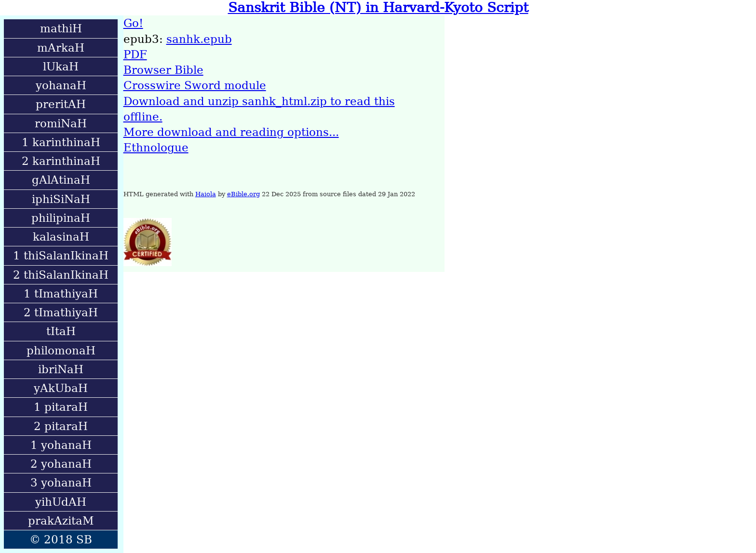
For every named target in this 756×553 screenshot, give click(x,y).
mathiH (61, 28)
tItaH (61, 331)
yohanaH (61, 85)
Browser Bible (163, 70)
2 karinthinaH (61, 161)
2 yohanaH (61, 464)
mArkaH (61, 48)
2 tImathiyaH (61, 312)
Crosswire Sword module (195, 85)
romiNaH (61, 123)
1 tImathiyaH (61, 294)
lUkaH (61, 67)
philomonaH (61, 351)
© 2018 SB (61, 540)
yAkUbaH (61, 388)
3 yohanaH (61, 483)
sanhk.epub (199, 39)
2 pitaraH (61, 426)
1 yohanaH (61, 445)
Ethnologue (156, 148)
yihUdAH (61, 502)
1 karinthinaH (61, 142)
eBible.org (243, 194)
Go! (133, 23)
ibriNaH (61, 369)
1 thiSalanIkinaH (61, 256)
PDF (135, 54)
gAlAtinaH (61, 180)
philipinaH (61, 218)
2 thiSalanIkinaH (61, 275)
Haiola (206, 194)
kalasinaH (61, 237)
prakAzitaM (61, 521)
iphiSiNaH (61, 199)
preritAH (61, 104)
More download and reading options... (231, 132)
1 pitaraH (61, 407)
